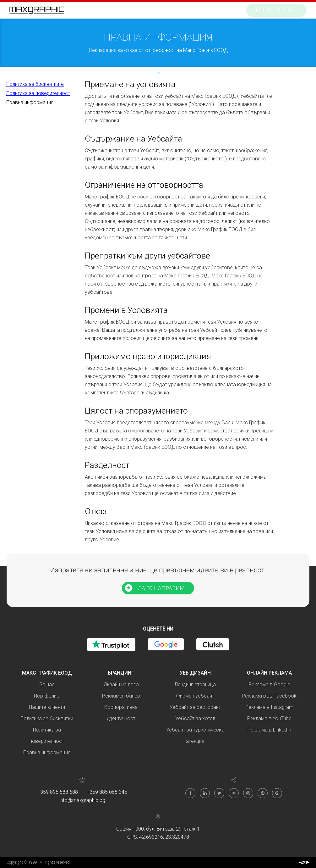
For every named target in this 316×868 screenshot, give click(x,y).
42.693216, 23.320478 (164, 837)
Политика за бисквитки (47, 718)
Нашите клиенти (47, 707)
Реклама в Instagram (269, 707)
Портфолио (47, 696)
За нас (47, 684)
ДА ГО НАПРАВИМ (161, 588)
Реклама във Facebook (269, 696)
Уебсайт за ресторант (195, 707)
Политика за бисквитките (35, 84)
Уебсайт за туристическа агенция (195, 735)
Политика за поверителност (38, 93)
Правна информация (30, 102)
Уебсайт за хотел (195, 718)
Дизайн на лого (121, 684)
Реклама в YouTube (269, 718)
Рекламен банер (121, 696)
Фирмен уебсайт (195, 696)
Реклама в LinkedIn (269, 730)
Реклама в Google (269, 684)
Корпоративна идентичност (121, 713)
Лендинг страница (195, 684)
